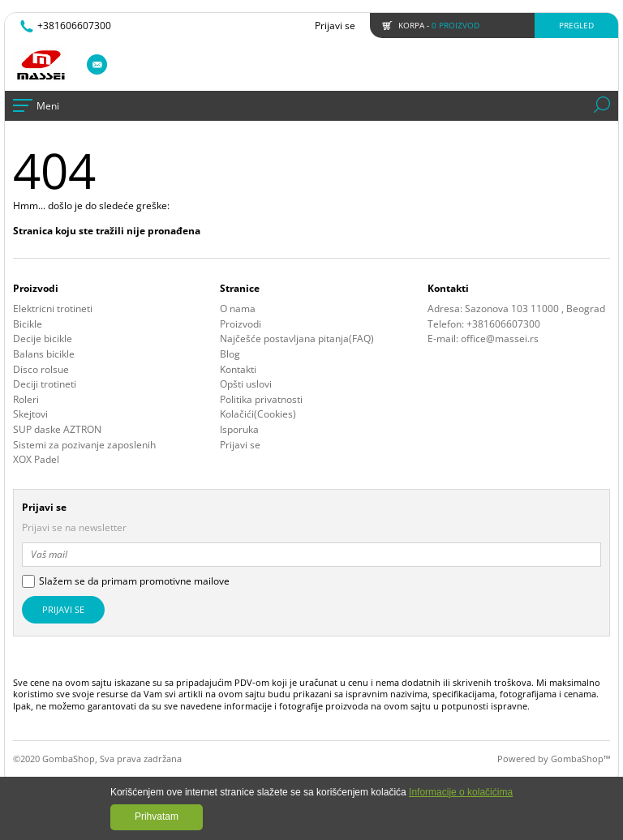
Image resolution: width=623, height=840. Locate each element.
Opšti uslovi (246, 384)
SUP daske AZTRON (57, 430)
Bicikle (28, 324)
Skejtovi (30, 414)
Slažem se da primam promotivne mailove (134, 581)
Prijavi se (335, 26)
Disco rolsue (41, 370)
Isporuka (239, 430)
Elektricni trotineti (53, 309)
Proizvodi (241, 324)
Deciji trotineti (45, 384)
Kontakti (238, 370)
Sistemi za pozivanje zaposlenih (84, 445)
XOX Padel (36, 460)
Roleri (26, 400)
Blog (230, 354)
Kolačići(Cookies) (258, 414)
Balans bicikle (44, 354)
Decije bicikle (43, 339)
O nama (238, 309)
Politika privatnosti (261, 400)
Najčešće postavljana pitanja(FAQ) (297, 339)
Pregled (576, 25)
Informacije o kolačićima (461, 792)
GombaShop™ (580, 759)
